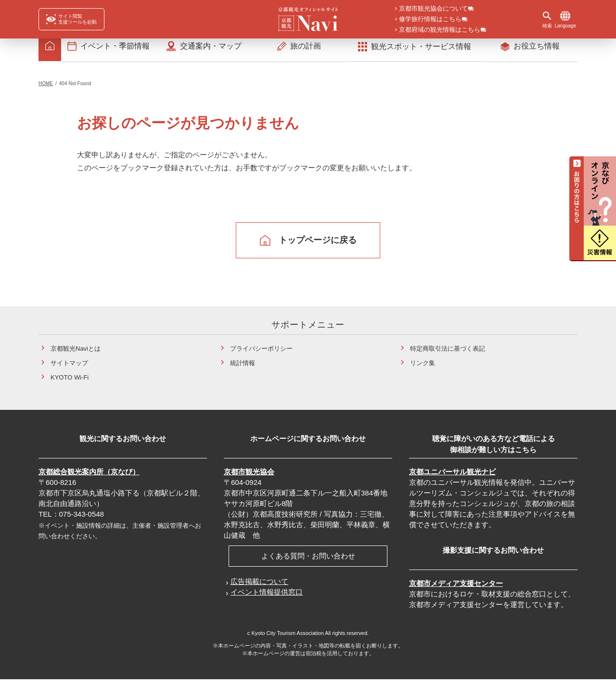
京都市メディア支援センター (456, 590)
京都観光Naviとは (76, 355)
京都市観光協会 (249, 478)
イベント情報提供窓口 (267, 598)
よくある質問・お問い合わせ (308, 562)
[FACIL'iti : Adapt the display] (71, 19)
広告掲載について (259, 588)
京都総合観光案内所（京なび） (89, 478)
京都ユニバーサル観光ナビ (452, 478)
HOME (46, 90)
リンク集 (423, 369)
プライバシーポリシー (261, 355)
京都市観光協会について (433, 9)
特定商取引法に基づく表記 (448, 355)
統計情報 (243, 369)
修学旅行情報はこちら (430, 20)
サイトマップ (69, 369)
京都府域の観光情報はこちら (440, 30)
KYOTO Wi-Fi (70, 384)
